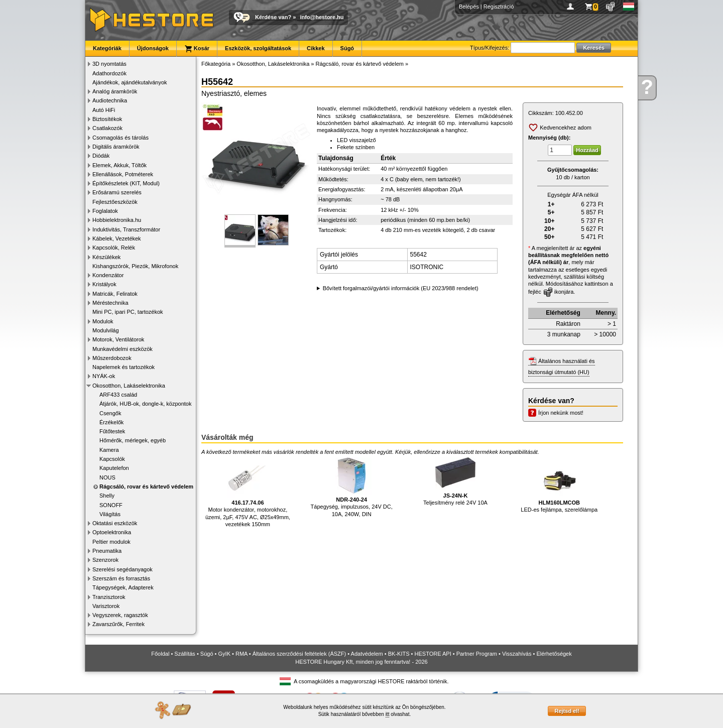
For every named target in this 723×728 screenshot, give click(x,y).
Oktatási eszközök (115, 523)
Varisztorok (106, 606)
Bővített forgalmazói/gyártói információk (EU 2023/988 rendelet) (401, 288)
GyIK (224, 654)
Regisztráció (499, 7)
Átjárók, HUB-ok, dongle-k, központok (145, 404)
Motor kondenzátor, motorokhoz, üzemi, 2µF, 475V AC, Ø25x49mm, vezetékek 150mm (248, 492)
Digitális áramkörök (116, 147)
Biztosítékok (107, 119)
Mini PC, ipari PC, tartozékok (128, 312)
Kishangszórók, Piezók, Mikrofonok (135, 266)
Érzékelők (111, 422)
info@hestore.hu (322, 17)
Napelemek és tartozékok (124, 367)
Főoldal (160, 654)
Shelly (107, 496)
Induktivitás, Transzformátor (126, 229)
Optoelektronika (112, 532)
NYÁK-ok (104, 376)
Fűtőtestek (112, 431)
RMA (242, 654)
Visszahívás (517, 654)
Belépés (469, 7)
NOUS (107, 477)
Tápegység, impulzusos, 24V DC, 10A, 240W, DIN (352, 487)
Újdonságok (153, 48)
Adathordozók (109, 73)
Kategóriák (107, 48)
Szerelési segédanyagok (123, 569)
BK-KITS (399, 654)
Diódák (101, 156)
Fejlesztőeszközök (115, 202)
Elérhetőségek (554, 654)
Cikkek (316, 48)
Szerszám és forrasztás (121, 578)
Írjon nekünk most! (561, 413)
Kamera (109, 450)
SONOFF (111, 505)
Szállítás (185, 654)
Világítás (110, 514)
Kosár (197, 49)
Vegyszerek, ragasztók (120, 615)
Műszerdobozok (112, 358)
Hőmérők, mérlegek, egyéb (133, 440)
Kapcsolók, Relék (114, 248)
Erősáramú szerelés (117, 192)
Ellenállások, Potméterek (123, 174)
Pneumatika (107, 551)
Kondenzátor (108, 275)
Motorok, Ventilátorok (118, 339)
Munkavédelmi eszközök (123, 349)
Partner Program (477, 654)
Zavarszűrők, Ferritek (118, 624)
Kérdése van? (273, 17)
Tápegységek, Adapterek (123, 587)
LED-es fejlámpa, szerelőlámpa (559, 485)
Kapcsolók (112, 459)
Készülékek (106, 257)
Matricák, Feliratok (115, 294)
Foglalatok (105, 211)
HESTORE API (433, 654)
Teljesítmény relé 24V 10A (455, 482)
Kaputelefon (114, 468)
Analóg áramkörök (115, 91)
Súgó (347, 48)
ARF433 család (118, 395)
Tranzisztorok (109, 597)
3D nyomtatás (109, 64)
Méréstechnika (110, 303)
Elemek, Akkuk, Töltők (119, 165)
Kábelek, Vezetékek (117, 238)
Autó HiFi (104, 110)
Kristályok (104, 284)
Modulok (103, 321)
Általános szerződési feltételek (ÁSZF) (299, 654)
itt (388, 714)
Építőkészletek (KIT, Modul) (126, 183)
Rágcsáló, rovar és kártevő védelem (146, 487)
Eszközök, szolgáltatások (258, 48)
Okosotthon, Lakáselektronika (129, 386)
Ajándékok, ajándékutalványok (130, 82)
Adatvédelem (367, 654)
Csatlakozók (107, 128)
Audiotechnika (110, 100)
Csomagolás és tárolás (120, 138)
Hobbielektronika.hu (117, 220)
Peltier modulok (111, 542)
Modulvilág (106, 330)
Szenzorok (105, 560)
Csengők (110, 413)
